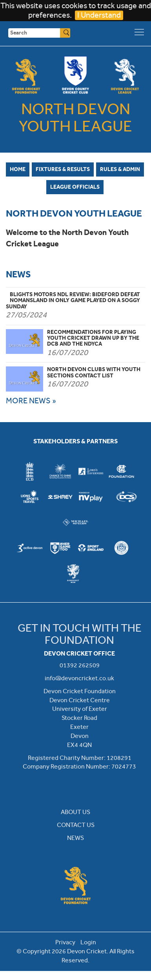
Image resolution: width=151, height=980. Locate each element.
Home (18, 169)
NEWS (75, 838)
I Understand (99, 15)
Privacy (65, 942)
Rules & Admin (120, 169)
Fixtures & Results (63, 169)
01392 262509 (80, 665)
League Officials (75, 187)
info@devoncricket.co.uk (79, 678)
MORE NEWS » (31, 401)
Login (88, 942)
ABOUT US (75, 812)
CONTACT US (76, 825)
